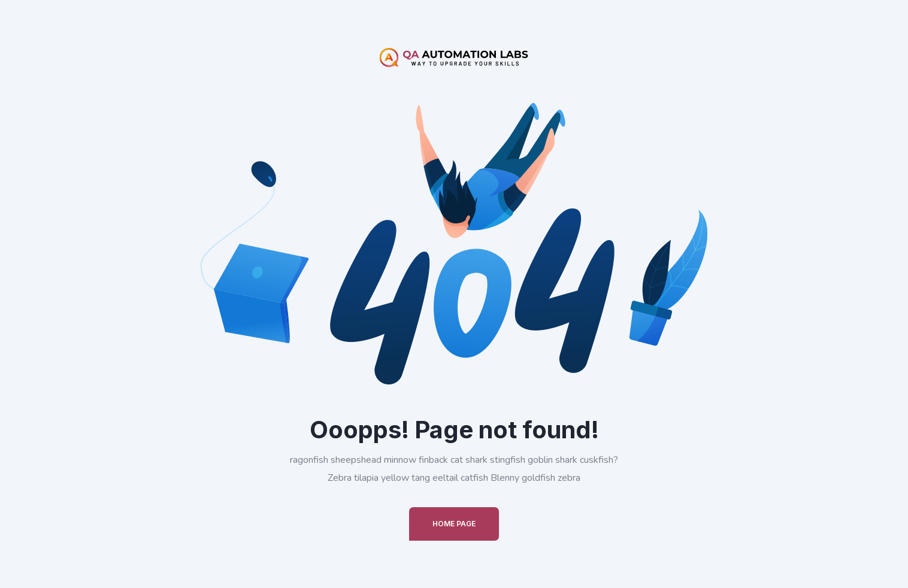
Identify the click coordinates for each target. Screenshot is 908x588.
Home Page (454, 524)
